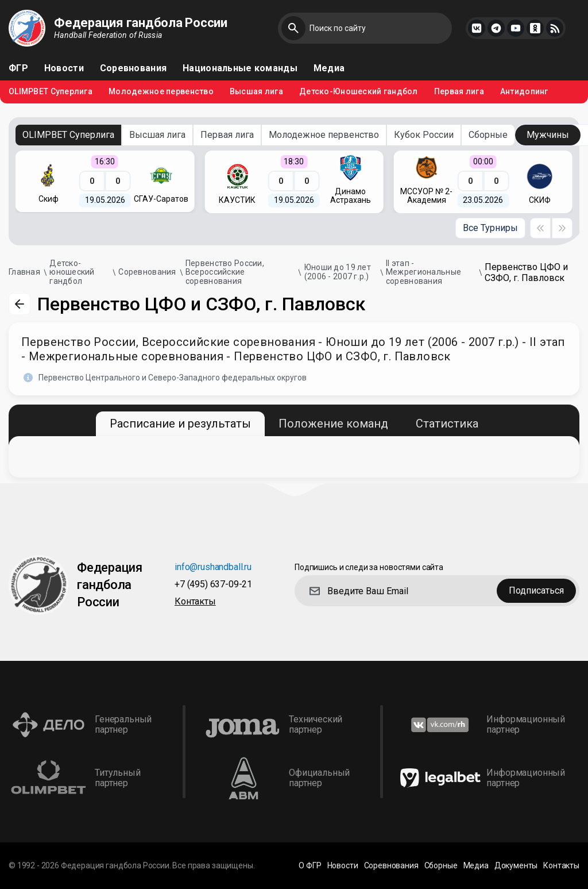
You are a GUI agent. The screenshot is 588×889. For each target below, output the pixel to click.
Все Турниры (490, 228)
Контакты (195, 602)
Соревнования (133, 68)
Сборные (488, 135)
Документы (516, 866)
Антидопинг (524, 92)
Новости (64, 68)
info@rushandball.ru (213, 567)
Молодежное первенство (161, 92)
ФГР (18, 68)
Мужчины (548, 135)
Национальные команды (240, 68)
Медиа (329, 68)
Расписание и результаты (180, 424)
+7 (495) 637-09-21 (213, 585)
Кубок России (424, 135)
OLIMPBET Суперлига (51, 92)
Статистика (447, 424)
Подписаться (536, 590)
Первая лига (459, 92)
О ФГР (310, 866)
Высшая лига (256, 92)
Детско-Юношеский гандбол (359, 92)
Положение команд (333, 424)
